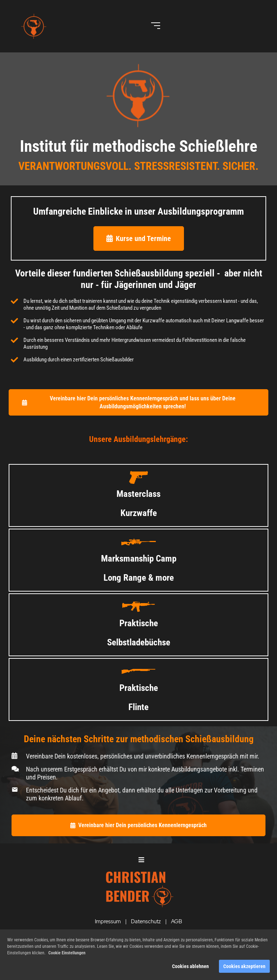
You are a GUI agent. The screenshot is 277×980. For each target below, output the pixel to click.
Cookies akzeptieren (244, 966)
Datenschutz (146, 921)
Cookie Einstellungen (67, 953)
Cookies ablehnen (190, 966)
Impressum (108, 921)
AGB (177, 921)
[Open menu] (156, 26)
